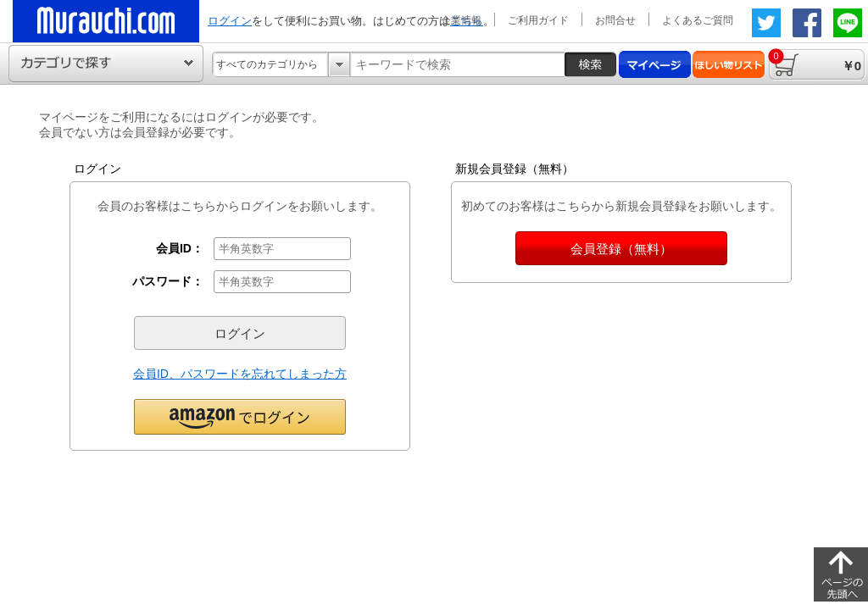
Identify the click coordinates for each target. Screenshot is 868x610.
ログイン (230, 21)
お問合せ (615, 20)
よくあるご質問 (698, 20)
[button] (240, 416)
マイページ (655, 64)
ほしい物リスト (729, 64)
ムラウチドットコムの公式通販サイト (106, 21)
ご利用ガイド (538, 20)
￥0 (815, 61)
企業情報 (461, 20)
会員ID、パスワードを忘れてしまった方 (240, 374)
